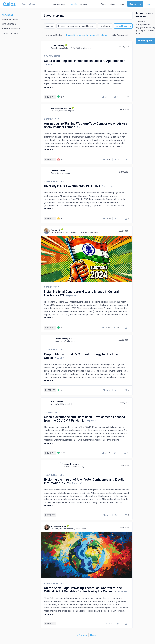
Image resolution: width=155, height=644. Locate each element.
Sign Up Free (135, 4)
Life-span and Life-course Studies (46, 35)
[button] (106, 97)
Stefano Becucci (58, 401)
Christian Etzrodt (58, 171)
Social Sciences (10, 33)
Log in (149, 4)
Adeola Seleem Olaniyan (61, 108)
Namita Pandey (62, 339)
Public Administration (121, 35)
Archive (84, 4)
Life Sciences (9, 24)
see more (49, 87)
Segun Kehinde (71, 464)
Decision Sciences (44, 26)
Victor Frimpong (58, 46)
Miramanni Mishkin (59, 526)
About (103, 4)
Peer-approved (58, 4)
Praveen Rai (56, 230)
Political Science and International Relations (87, 35)
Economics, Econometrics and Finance (76, 26)
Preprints (73, 4)
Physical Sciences (11, 29)
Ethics (112, 4)
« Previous (82, 635)
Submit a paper (146, 41)
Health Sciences (10, 19)
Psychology (105, 26)
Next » (93, 635)
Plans (121, 4)
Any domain (8, 15)
